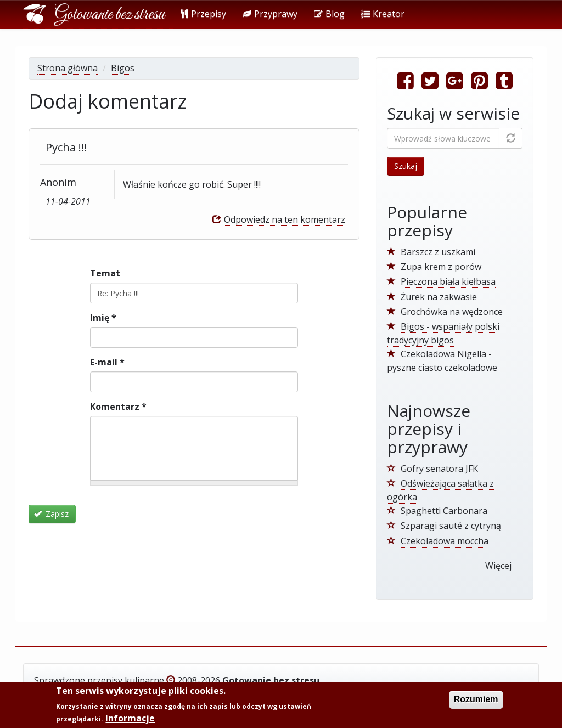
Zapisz (52, 514)
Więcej (498, 566)
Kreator (383, 14)
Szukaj (406, 166)
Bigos (123, 68)
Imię (103, 318)
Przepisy (204, 14)
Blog (329, 14)
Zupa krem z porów (441, 267)
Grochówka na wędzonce (452, 312)
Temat (105, 273)
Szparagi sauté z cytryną (451, 526)
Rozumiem (476, 700)
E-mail (107, 362)
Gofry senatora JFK (439, 469)
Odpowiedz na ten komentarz (285, 219)
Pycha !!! (66, 147)
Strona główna (68, 68)
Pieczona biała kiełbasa (448, 281)
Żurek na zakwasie (439, 297)
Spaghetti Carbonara (444, 511)
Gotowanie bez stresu (109, 15)
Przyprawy (270, 14)
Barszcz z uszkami (438, 252)
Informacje (130, 719)
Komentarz (118, 407)
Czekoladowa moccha (445, 541)
